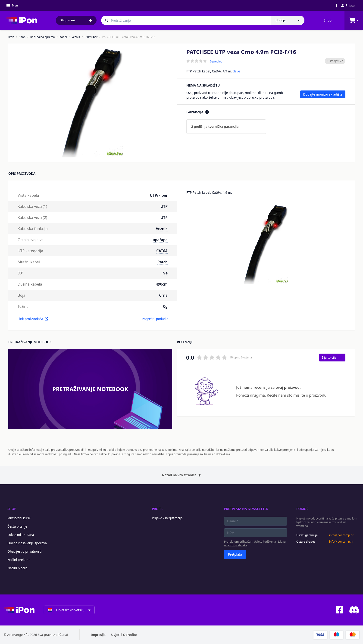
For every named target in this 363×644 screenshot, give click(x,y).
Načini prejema (19, 560)
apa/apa (160, 240)
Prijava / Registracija (167, 518)
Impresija (98, 635)
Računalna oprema (43, 37)
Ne (165, 273)
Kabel (63, 37)
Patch (163, 262)
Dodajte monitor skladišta (323, 94)
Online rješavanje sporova (27, 543)
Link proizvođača (33, 319)
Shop (328, 20)
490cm (162, 284)
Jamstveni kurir (19, 518)
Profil (158, 509)
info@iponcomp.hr (341, 535)
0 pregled (216, 62)
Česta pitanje (17, 526)
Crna (163, 295)
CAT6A (162, 251)
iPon (11, 37)
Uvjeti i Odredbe (124, 635)
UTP (164, 206)
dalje (236, 71)
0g (165, 306)
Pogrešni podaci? (155, 319)
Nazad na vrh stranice (181, 475)
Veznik (76, 37)
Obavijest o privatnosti (25, 551)
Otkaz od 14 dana (21, 535)
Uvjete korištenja (265, 542)
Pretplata (235, 554)
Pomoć (302, 509)
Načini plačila (17, 568)
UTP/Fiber (91, 37)
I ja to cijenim (332, 357)
